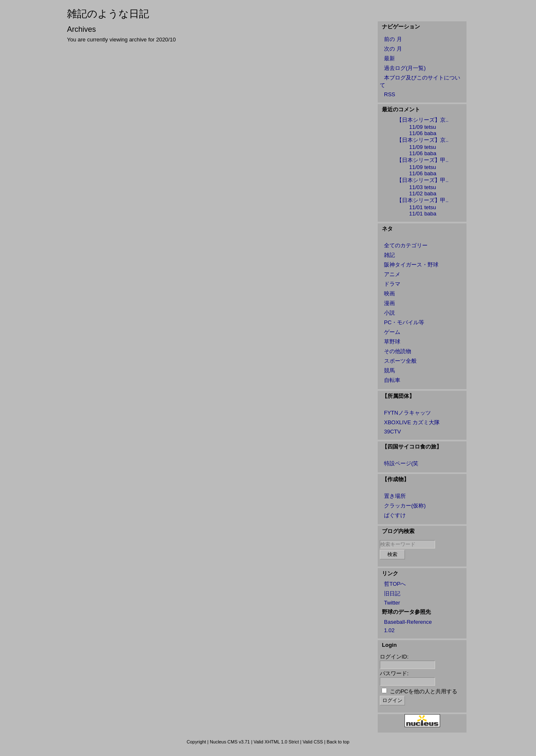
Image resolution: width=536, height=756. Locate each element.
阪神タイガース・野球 (411, 265)
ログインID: (394, 657)
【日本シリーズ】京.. (423, 120)
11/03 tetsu (423, 187)
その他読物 (398, 351)
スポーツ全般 (400, 361)
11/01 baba (423, 214)
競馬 (389, 370)
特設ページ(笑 (401, 463)
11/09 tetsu (423, 127)
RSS (390, 94)
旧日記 (392, 593)
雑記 (389, 255)
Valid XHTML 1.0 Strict (276, 742)
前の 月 (393, 39)
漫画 (389, 303)
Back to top (338, 742)
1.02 (389, 630)
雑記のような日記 (108, 14)
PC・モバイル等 (404, 322)
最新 (389, 58)
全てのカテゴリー (406, 245)
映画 (389, 293)
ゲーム (392, 332)
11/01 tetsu (423, 207)
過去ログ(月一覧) (405, 68)
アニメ (392, 274)
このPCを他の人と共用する (424, 691)
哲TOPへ (395, 584)
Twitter (392, 603)
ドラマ (392, 284)
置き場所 (395, 496)
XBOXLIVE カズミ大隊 (412, 422)
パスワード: (394, 673)
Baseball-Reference (408, 622)
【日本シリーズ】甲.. (423, 160)
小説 (389, 313)
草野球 (392, 342)
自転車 (392, 380)
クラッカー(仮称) (405, 506)
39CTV (392, 432)
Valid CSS (313, 742)
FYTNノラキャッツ (407, 413)
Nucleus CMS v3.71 (230, 742)
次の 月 (393, 49)
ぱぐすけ (395, 515)
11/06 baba (423, 133)
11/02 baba (423, 193)
